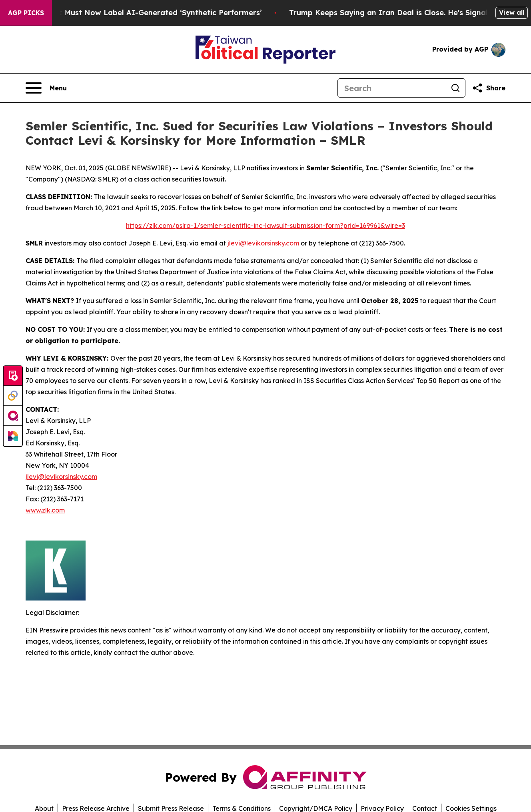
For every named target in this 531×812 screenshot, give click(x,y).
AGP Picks (26, 13)
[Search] (392, 88)
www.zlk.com (45, 510)
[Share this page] (489, 88)
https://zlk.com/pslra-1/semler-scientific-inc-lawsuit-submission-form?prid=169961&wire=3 (265, 225)
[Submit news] (13, 376)
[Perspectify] (13, 396)
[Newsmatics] (13, 436)
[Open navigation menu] (46, 88)
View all (512, 12)
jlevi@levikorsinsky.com (263, 243)
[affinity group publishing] (13, 416)
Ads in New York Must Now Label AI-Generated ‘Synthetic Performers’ (139, 13)
